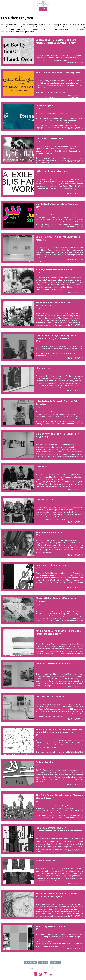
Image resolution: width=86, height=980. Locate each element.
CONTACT (55, 962)
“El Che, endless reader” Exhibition (54, 270)
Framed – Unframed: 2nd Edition (53, 664)
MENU (43, 9)
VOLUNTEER (31, 962)
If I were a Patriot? (46, 499)
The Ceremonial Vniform (49, 532)
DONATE (43, 962)
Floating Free (43, 368)
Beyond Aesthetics (46, 861)
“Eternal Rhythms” (46, 106)
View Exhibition (74, 62)
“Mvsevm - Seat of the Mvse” (51, 696)
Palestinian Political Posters (51, 565)
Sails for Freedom (45, 762)
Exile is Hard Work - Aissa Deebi (52, 171)
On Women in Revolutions (50, 138)
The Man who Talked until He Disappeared (58, 73)
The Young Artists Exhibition (51, 926)
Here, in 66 (41, 467)
